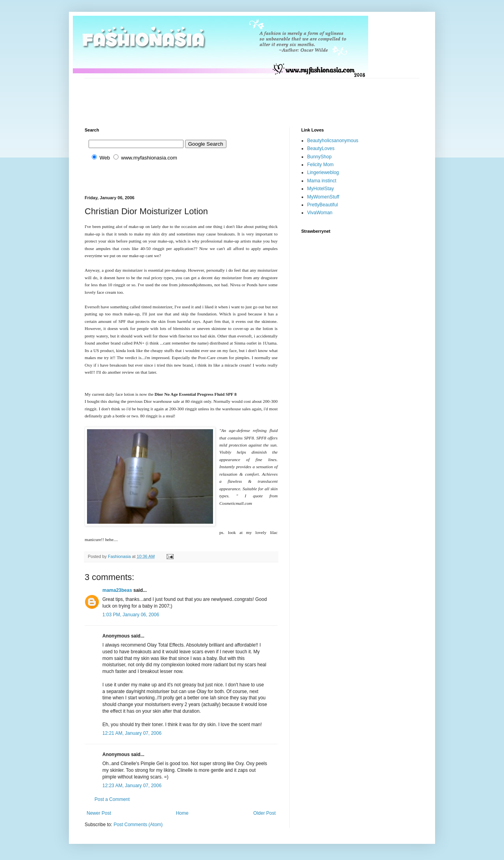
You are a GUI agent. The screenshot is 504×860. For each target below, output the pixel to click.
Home (182, 813)
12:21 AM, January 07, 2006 (132, 733)
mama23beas (117, 590)
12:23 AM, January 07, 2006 (132, 786)
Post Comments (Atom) (138, 825)
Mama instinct (322, 181)
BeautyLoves (321, 148)
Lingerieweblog (323, 172)
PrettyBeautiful (322, 205)
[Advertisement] (228, 96)
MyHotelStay (321, 189)
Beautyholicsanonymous (333, 141)
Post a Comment (112, 799)
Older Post (264, 813)
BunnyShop (319, 157)
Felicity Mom (320, 165)
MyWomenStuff (323, 197)
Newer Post (99, 813)
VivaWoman (320, 213)
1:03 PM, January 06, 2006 (131, 615)
